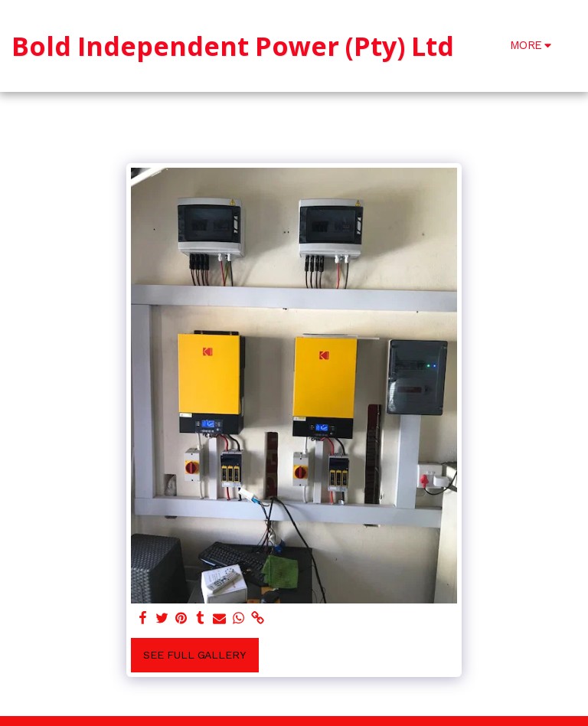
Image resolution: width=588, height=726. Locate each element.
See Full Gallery (194, 655)
